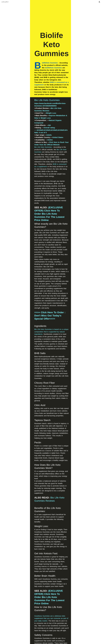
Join (50, 613)
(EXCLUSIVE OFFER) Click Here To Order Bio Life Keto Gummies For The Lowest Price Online (50, 175)
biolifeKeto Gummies (39, 79)
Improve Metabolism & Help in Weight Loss (52, 116)
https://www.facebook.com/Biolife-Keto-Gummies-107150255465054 (46, 109)
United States (43, 131)
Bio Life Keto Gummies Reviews (49, 112)
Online (35, 134)
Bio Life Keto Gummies (32, 106)
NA (35, 121)
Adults (34, 129)
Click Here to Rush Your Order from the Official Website (57, 136)
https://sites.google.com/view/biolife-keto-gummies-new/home (44, 552)
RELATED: (26, 559)
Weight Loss (36, 114)
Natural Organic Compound (45, 119)
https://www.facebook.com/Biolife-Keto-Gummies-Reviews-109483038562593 (50, 545)
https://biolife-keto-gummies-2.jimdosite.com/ (38, 549)
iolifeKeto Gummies (35, 76)
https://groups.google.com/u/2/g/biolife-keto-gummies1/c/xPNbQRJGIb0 (48, 547)
